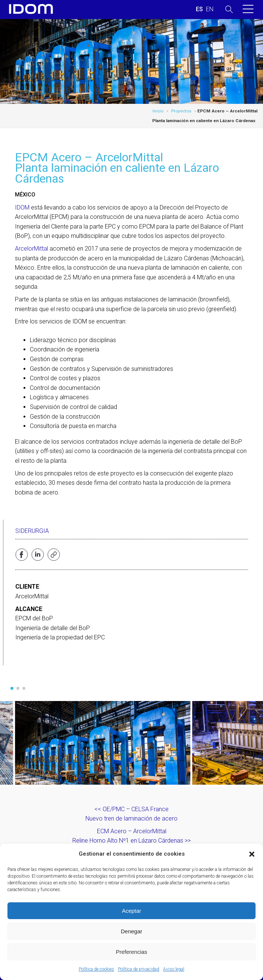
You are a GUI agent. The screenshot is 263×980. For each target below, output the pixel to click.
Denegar (132, 931)
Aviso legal (174, 969)
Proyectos (181, 111)
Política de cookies (96, 969)
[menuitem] (199, 9)
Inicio (158, 111)
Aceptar (132, 911)
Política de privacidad (139, 969)
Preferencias (131, 952)
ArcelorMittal (32, 249)
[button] (252, 854)
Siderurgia (32, 531)
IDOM (22, 207)
